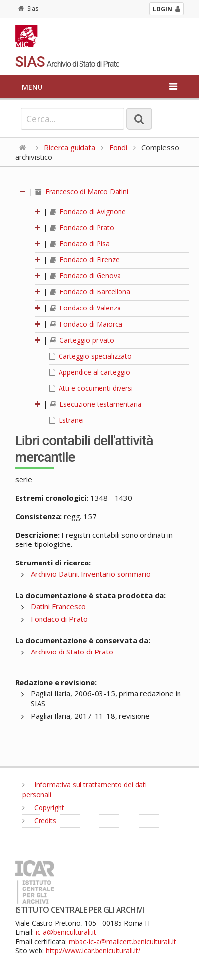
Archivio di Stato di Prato (72, 652)
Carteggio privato (82, 340)
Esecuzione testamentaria (96, 404)
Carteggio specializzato (90, 356)
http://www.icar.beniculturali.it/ (93, 951)
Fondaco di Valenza (85, 308)
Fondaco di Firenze (85, 260)
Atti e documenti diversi (91, 388)
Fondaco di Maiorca (86, 324)
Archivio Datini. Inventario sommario (91, 574)
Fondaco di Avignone (88, 211)
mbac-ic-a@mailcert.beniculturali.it (122, 941)
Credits (39, 821)
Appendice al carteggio (90, 372)
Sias (28, 9)
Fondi (118, 147)
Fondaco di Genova (85, 276)
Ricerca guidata (70, 147)
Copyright (43, 808)
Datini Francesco (58, 606)
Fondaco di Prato (82, 227)
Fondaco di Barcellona (90, 292)
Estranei (67, 420)
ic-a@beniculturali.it (66, 932)
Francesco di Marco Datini (82, 191)
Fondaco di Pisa (80, 244)
